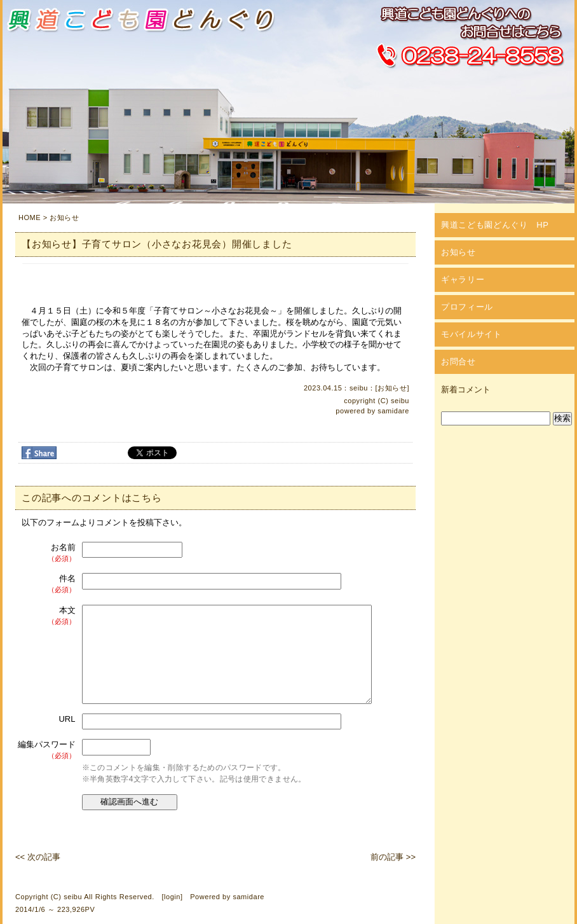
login (172, 897)
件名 (47, 584)
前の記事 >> (393, 857)
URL (67, 719)
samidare (393, 411)
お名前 (47, 553)
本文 (47, 616)
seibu (400, 401)
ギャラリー (463, 279)
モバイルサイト (472, 334)
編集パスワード (47, 750)
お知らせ (64, 217)
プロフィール (467, 307)
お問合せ (458, 362)
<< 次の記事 (38, 857)
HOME (30, 217)
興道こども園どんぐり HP (495, 225)
